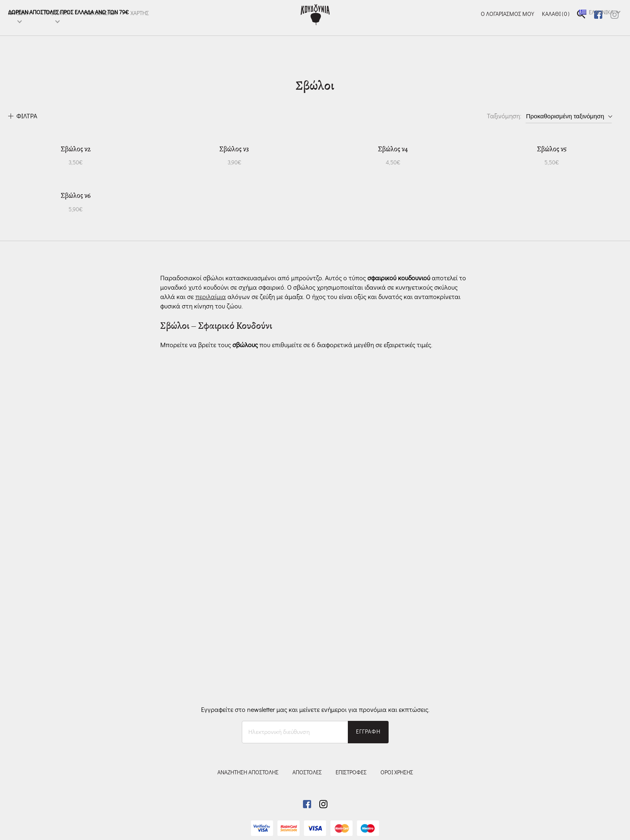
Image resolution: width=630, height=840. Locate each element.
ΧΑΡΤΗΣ (140, 27)
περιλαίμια (211, 568)
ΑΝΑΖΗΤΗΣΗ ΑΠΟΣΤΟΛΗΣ (248, 773)
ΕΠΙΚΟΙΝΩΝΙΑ (100, 27)
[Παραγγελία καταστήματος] (569, 116)
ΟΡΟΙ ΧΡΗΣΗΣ (397, 773)
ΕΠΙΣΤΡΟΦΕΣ (351, 773)
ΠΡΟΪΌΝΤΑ (57, 27)
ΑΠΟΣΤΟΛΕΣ (307, 773)
